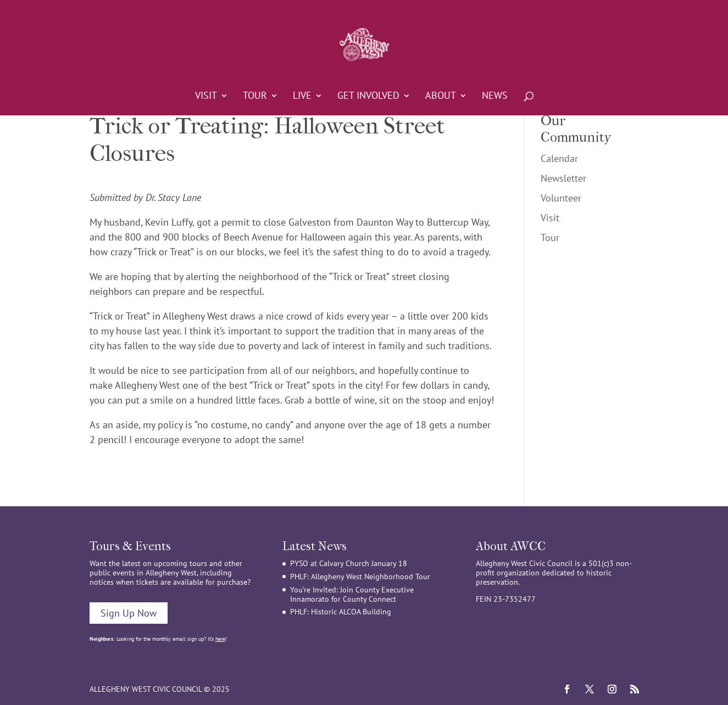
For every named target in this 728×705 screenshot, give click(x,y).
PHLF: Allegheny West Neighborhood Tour (360, 577)
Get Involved (368, 97)
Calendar (559, 158)
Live (302, 97)
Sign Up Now (129, 613)
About (441, 97)
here (220, 639)
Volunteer (561, 198)
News (495, 97)
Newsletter (563, 178)
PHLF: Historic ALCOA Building (341, 612)
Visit (206, 97)
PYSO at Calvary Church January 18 (349, 563)
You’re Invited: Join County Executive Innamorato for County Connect (352, 594)
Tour (255, 97)
